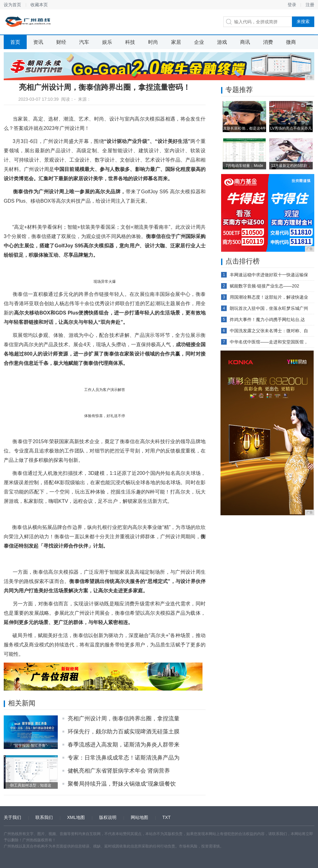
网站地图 (139, 817)
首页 (15, 42)
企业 (199, 42)
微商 (291, 42)
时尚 (153, 42)
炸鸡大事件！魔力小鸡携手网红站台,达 (267, 319)
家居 (176, 42)
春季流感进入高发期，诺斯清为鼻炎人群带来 (124, 745)
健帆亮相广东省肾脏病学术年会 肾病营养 (119, 771)
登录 (292, 5)
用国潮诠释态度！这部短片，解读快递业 (269, 297)
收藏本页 (39, 5)
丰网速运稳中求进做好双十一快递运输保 (269, 275)
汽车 (84, 42)
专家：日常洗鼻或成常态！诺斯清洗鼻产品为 (124, 758)
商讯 (245, 42)
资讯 (38, 42)
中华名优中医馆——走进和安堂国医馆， (269, 342)
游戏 (222, 42)
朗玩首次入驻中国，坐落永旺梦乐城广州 (269, 308)
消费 (268, 42)
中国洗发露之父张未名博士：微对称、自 (269, 331)
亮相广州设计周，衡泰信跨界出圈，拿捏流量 (124, 719)
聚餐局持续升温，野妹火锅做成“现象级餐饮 (122, 784)
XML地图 (76, 817)
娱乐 (107, 42)
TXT (166, 817)
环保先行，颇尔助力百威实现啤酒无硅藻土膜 (124, 732)
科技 (130, 42)
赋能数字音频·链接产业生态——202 (264, 286)
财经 (61, 42)
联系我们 (44, 817)
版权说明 (108, 817)
